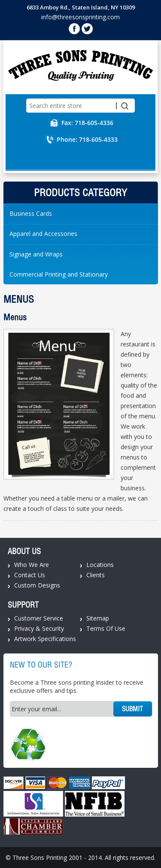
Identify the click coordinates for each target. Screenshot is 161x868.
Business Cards (31, 213)
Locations (100, 565)
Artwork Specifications (45, 639)
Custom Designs (37, 585)
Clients (96, 575)
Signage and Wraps (36, 254)
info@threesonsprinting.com (80, 17)
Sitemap (98, 618)
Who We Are (32, 565)
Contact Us (30, 575)
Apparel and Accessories (43, 234)
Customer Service (39, 618)
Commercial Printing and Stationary (59, 274)
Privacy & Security (39, 628)
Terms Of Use (106, 628)
